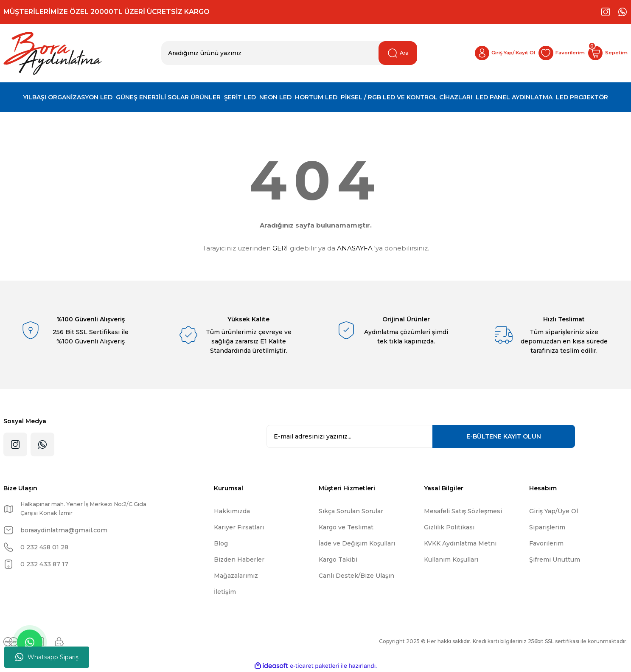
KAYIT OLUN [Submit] (504, 436)
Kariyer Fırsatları (239, 527)
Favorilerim (546, 543)
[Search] (289, 53)
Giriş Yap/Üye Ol (554, 511)
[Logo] (53, 53)
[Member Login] (481, 53)
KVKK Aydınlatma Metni (460, 543)
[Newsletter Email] (421, 436)
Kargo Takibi (338, 560)
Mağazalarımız (236, 576)
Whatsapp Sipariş (47, 657)
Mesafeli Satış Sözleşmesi (463, 511)
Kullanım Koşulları (451, 560)
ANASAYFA (355, 248)
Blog (221, 543)
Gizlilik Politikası (449, 527)
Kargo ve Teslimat (346, 527)
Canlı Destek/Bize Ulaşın (356, 576)
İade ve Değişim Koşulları (357, 543)
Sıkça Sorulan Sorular (351, 511)
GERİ (280, 248)
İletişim (225, 592)
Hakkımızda (232, 511)
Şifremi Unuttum (555, 560)
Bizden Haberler (239, 560)
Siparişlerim (547, 527)
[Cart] (604, 53)
